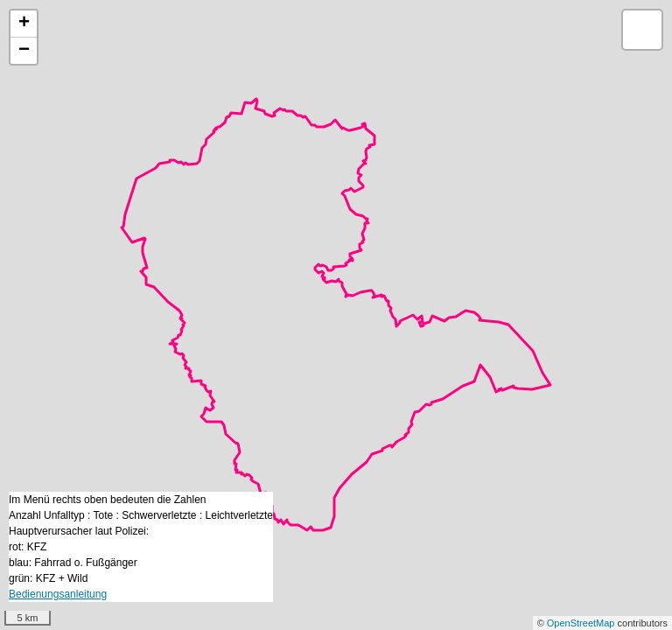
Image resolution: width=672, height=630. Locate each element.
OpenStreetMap (581, 623)
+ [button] (24, 24)
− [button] (24, 51)
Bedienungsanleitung (58, 594)
